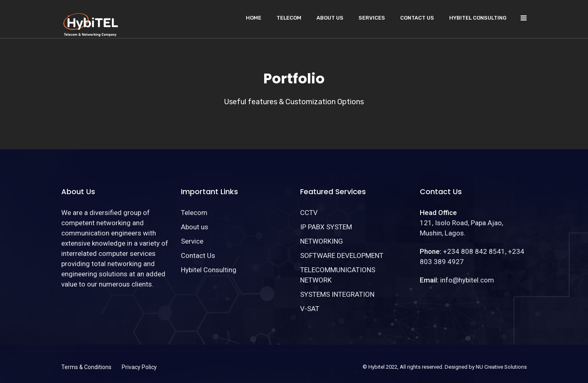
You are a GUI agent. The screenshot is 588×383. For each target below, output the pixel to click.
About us (330, 18)
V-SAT (310, 309)
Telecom (289, 18)
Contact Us (417, 18)
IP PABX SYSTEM (326, 227)
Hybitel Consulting (478, 18)
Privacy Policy (139, 367)
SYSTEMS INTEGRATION (337, 294)
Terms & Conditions (86, 367)
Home (254, 18)
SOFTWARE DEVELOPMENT (342, 255)
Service (192, 241)
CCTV (309, 213)
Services (372, 18)
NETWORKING (322, 241)
